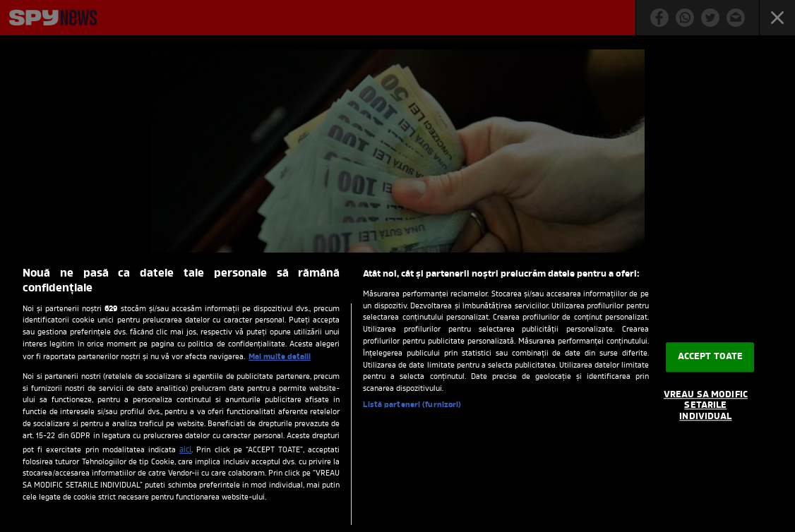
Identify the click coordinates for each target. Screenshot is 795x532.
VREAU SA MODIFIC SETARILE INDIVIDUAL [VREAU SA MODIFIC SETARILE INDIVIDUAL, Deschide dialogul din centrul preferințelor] (706, 406)
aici (185, 450)
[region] (397, 392)
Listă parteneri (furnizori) (412, 405)
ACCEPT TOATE (711, 357)
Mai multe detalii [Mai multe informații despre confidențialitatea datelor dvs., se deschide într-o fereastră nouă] (280, 357)
